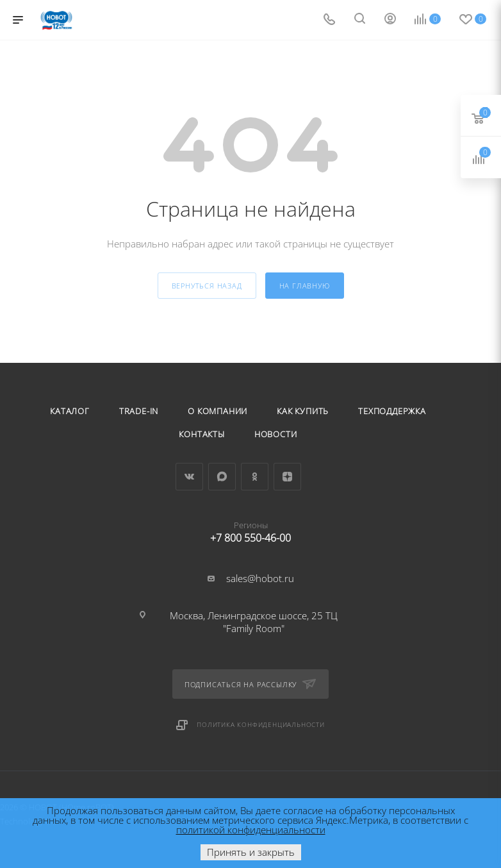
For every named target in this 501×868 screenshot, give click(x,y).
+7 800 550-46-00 (251, 530)
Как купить (303, 411)
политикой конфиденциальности (251, 830)
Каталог (70, 411)
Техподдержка (392, 411)
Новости (276, 434)
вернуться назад (207, 286)
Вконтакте (189, 477)
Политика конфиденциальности (261, 724)
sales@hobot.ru (260, 578)
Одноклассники (255, 477)
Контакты (201, 434)
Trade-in (139, 411)
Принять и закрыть (251, 852)
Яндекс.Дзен (287, 477)
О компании (218, 411)
